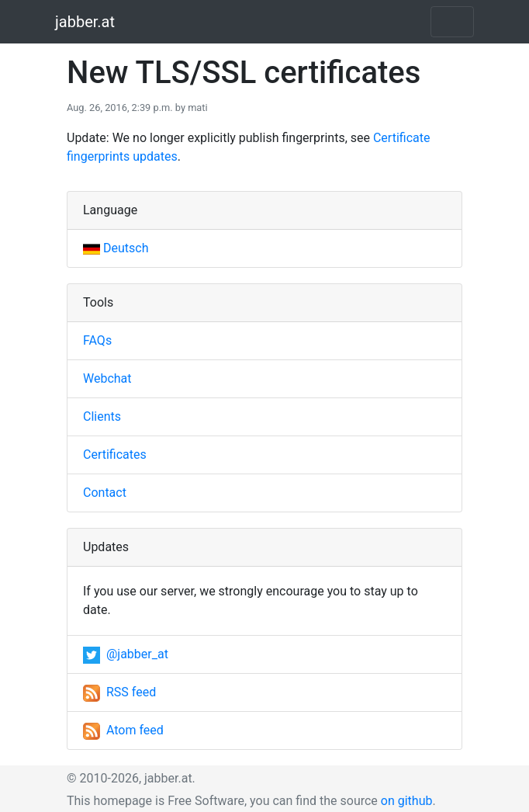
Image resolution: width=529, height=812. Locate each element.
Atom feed (123, 730)
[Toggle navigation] (452, 22)
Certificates (115, 455)
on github (407, 801)
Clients (102, 416)
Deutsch (116, 248)
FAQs (97, 340)
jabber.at (85, 22)
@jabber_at (126, 654)
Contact (105, 493)
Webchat (107, 378)
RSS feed (119, 692)
